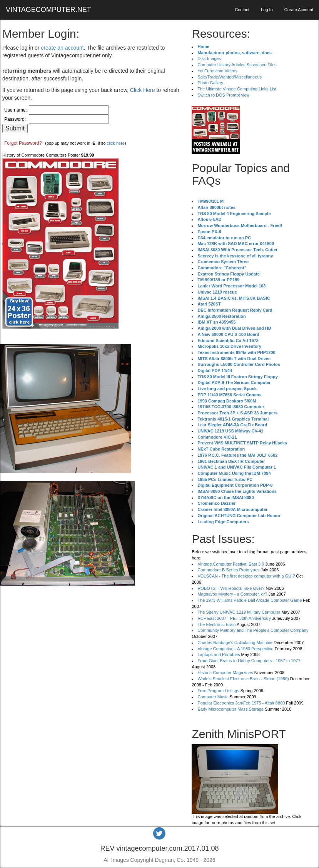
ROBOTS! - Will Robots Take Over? (231, 588)
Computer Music (213, 697)
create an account (62, 48)
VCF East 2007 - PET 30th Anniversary (234, 618)
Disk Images (209, 58)
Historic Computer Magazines (225, 673)
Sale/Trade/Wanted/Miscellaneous (230, 77)
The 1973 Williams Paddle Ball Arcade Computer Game (250, 600)
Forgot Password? (23, 143)
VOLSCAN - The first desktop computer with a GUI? (246, 576)
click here (115, 143)
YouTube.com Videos (217, 71)
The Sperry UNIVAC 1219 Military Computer (239, 612)
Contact (242, 10)
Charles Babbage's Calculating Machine (235, 643)
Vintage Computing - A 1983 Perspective (235, 649)
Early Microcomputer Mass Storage (230, 709)
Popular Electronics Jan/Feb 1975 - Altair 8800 (241, 703)
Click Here (143, 90)
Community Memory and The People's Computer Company (253, 630)
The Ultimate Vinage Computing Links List (237, 89)
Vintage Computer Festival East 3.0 (231, 564)
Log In (267, 10)
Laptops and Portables (219, 654)
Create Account (299, 10)
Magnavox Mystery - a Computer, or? (232, 594)
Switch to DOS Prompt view (223, 95)
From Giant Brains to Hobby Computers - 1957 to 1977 (249, 661)
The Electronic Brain (216, 624)
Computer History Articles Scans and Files (237, 65)
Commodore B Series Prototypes (228, 570)
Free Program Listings (218, 691)
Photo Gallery (210, 83)
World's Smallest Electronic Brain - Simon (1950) (243, 679)
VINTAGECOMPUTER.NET (48, 10)
